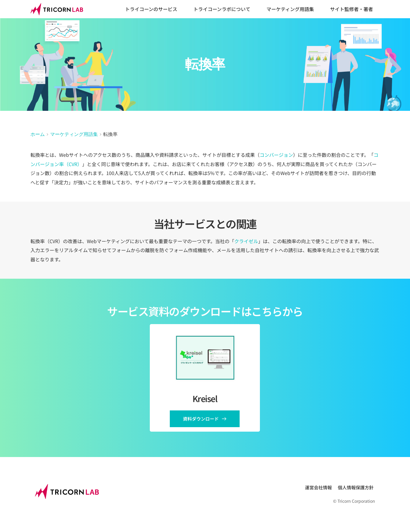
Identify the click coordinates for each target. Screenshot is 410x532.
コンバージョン (276, 155)
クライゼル (246, 241)
